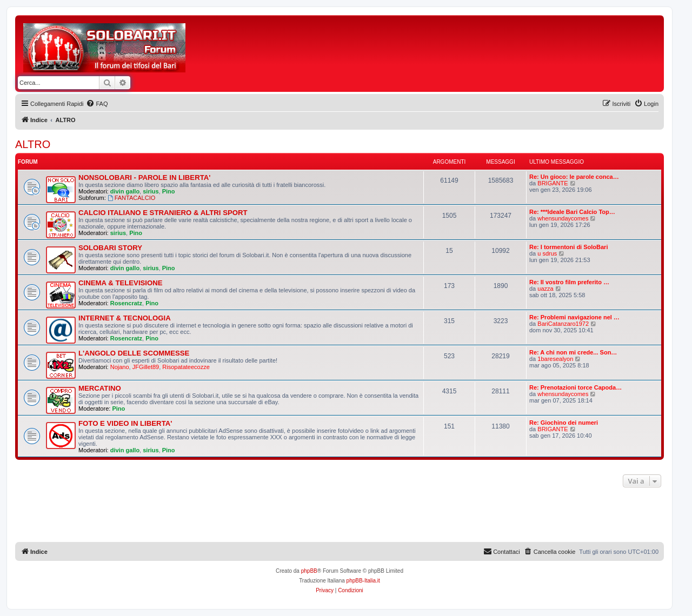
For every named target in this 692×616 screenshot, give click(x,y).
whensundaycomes (563, 218)
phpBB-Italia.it (363, 581)
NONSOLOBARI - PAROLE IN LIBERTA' (144, 178)
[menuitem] (97, 104)
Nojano (120, 367)
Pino (169, 191)
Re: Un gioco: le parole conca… (574, 177)
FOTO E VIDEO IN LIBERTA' (125, 423)
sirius (151, 191)
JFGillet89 (146, 367)
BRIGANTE (553, 183)
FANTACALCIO (131, 198)
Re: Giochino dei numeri (564, 423)
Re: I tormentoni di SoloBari (568, 247)
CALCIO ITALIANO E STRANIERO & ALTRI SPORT (163, 213)
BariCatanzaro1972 (563, 324)
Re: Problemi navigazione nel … (574, 317)
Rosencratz (126, 303)
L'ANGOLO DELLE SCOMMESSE (134, 353)
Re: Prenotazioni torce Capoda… (575, 387)
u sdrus (547, 253)
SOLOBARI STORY (110, 248)
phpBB (309, 571)
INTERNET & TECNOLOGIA (125, 318)
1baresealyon (555, 359)
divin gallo (125, 191)
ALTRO (33, 144)
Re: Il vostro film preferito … (569, 282)
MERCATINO (100, 388)
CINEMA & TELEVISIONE (121, 283)
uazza (545, 289)
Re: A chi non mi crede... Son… (573, 352)
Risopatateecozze (186, 367)
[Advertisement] (389, 48)
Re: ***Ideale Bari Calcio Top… (572, 212)
